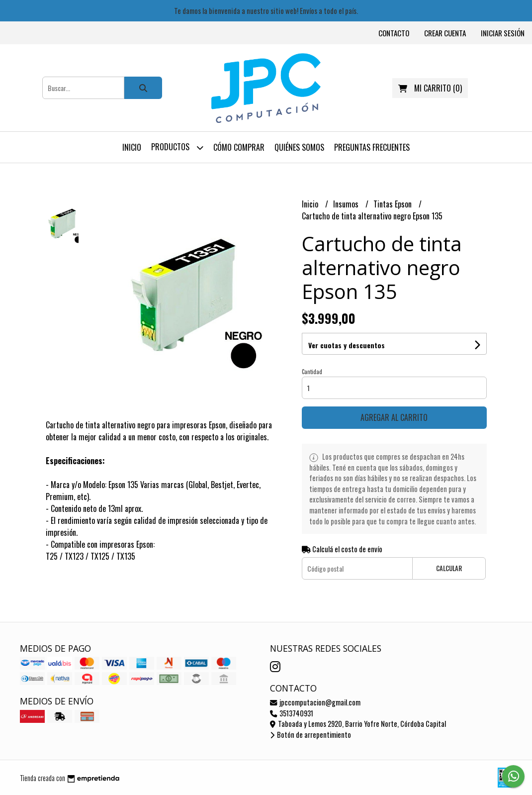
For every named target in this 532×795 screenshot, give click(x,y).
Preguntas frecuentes (372, 147)
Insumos (347, 204)
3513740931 (292, 713)
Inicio (132, 147)
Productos (177, 148)
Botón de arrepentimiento (310, 735)
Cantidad (312, 372)
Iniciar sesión (503, 33)
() (430, 88)
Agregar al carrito (394, 417)
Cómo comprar (239, 147)
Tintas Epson (394, 204)
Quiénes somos (299, 147)
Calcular (449, 568)
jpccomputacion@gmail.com (315, 702)
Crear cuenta (445, 33)
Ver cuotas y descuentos (347, 345)
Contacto (394, 33)
